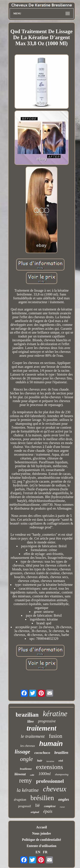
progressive (47, 721)
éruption (20, 800)
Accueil (41, 827)
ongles (64, 799)
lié (37, 805)
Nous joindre (41, 833)
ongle (26, 759)
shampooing (62, 774)
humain (51, 744)
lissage (22, 752)
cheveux (55, 789)
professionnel (50, 781)
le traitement (33, 736)
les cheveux (28, 746)
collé (32, 775)
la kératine (28, 790)
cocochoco (42, 753)
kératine (55, 714)
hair (40, 761)
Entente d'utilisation (41, 846)
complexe (50, 806)
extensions (50, 767)
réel (61, 761)
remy (26, 780)
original (35, 812)
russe (62, 807)
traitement (41, 728)
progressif (25, 806)
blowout (20, 774)
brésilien (42, 798)
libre (31, 721)
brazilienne (26, 769)
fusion (56, 736)
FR (45, 852)
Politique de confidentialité (41, 840)
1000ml (44, 774)
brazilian (27, 715)
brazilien (61, 753)
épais (48, 811)
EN (38, 852)
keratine (50, 761)
